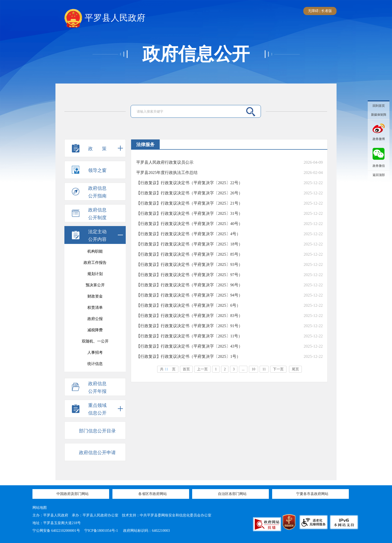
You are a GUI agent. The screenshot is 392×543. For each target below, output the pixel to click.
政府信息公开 (196, 54)
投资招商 (95, 332)
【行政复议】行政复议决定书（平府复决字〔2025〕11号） (189, 336)
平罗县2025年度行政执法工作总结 (167, 173)
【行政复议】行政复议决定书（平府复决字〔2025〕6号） (188, 305)
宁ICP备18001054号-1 (102, 531)
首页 (186, 369)
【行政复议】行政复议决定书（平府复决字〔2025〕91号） (189, 326)
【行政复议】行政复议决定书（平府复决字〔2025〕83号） (189, 316)
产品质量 (95, 264)
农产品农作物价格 (95, 298)
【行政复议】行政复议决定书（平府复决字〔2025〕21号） (189, 203)
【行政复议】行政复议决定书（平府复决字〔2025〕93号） (189, 264)
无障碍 (313, 11)
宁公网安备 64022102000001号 (56, 531)
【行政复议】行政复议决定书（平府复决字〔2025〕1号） (188, 356)
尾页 (295, 369)
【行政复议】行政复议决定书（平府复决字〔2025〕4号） (188, 234)
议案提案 (95, 253)
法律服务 (95, 321)
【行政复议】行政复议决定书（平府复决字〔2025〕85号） (189, 254)
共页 (168, 369)
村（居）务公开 (95, 365)
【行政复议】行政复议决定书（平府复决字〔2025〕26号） (189, 193)
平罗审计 (95, 354)
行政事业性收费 (95, 287)
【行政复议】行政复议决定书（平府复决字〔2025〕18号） (189, 244)
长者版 (327, 11)
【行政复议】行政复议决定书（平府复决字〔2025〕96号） (189, 285)
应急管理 (95, 276)
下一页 (278, 369)
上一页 (202, 369)
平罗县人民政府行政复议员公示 (165, 162)
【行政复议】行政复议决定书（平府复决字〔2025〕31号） (189, 213)
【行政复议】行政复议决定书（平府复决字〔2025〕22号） (189, 183)
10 (253, 369)
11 (264, 369)
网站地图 (40, 508)
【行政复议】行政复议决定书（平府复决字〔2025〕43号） (189, 346)
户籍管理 (95, 309)
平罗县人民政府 (105, 18)
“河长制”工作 (95, 343)
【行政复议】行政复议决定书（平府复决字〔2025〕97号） (189, 275)
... (243, 369)
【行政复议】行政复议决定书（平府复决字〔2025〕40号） (189, 224)
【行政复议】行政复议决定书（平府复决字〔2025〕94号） (189, 295)
